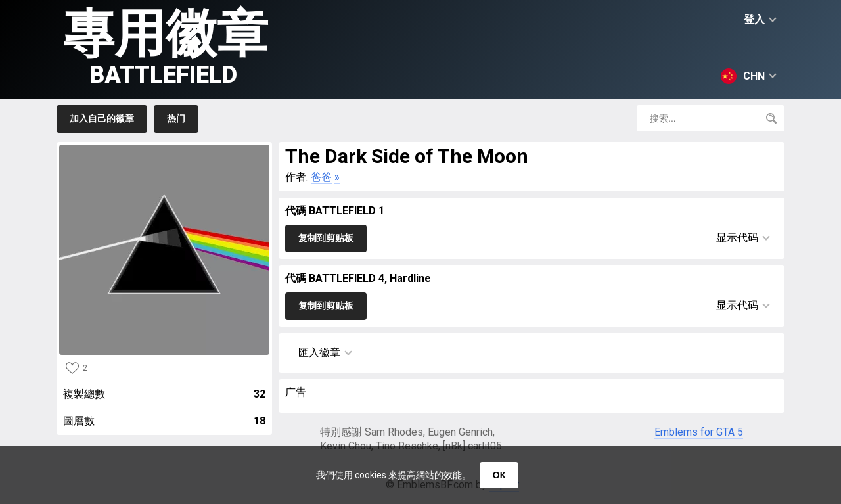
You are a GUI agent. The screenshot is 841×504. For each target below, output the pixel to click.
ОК (499, 475)
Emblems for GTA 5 (699, 432)
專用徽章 (166, 46)
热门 (176, 118)
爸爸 (321, 177)
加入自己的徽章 (102, 118)
